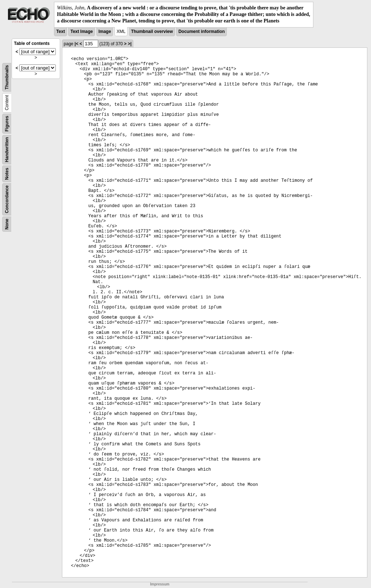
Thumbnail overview (152, 31)
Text (61, 31)
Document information (201, 31)
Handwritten (7, 149)
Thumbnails (7, 77)
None (7, 224)
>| (130, 44)
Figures (7, 123)
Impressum (160, 584)
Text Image (82, 31)
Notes (7, 174)
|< (76, 44)
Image (105, 31)
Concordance (7, 199)
